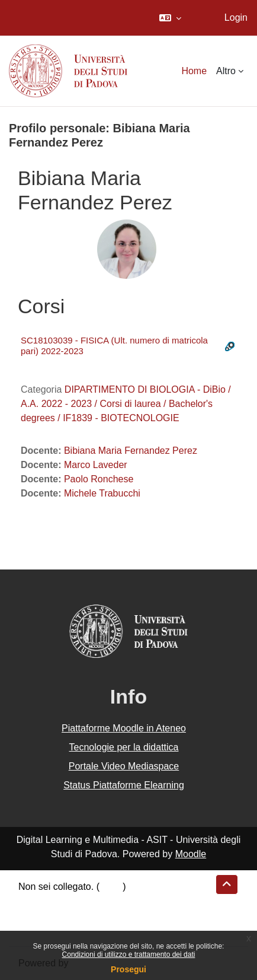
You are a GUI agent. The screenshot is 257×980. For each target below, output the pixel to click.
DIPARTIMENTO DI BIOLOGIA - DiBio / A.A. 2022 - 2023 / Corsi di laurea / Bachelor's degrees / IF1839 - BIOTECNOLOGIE (126, 404)
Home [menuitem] (194, 71)
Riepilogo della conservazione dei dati (98, 901)
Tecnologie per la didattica (123, 747)
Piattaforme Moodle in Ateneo (124, 728)
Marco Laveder (96, 465)
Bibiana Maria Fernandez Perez (131, 451)
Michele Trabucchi (102, 493)
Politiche (36, 915)
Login (236, 17)
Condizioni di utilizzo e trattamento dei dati (129, 954)
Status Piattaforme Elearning (124, 785)
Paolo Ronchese (99, 479)
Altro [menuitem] (226, 71)
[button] (170, 18)
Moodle (191, 854)
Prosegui (128, 969)
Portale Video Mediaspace (124, 766)
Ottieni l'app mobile (59, 929)
